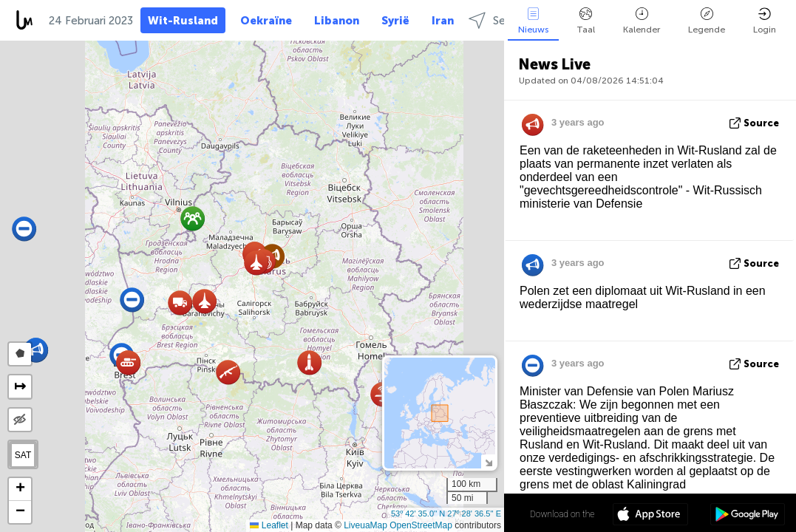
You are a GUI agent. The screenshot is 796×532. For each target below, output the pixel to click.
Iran (443, 21)
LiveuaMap (365, 525)
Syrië (395, 21)
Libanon (337, 21)
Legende (707, 21)
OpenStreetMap (421, 525)
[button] (204, 301)
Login (765, 21)
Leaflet (269, 525)
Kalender (642, 21)
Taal (586, 21)
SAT (23, 455)
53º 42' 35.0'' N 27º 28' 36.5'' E (446, 514)
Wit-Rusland (183, 21)
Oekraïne (266, 21)
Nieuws (533, 21)
